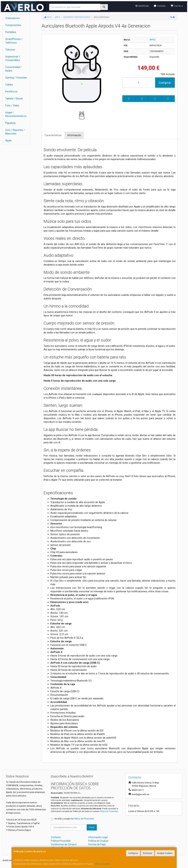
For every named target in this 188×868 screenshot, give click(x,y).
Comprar (165, 83)
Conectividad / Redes (13, 69)
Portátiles (11, 32)
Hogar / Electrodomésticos (16, 114)
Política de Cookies (102, 864)
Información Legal (98, 837)
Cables (9, 85)
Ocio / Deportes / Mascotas (15, 132)
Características (53, 135)
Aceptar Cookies (165, 853)
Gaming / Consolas (16, 78)
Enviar (92, 827)
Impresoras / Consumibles (13, 58)
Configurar (133, 853)
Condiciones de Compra (64, 844)
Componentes (13, 25)
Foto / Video (12, 106)
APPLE (153, 40)
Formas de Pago (97, 844)
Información (74, 135)
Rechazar (148, 853)
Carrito (177, 6)
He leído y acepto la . (74, 819)
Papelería (10, 123)
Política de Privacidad (109, 811)
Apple (8, 141)
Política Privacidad (61, 841)
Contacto (160, 6)
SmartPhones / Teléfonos (14, 41)
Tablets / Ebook (14, 99)
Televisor (10, 50)
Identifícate (142, 6)
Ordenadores (13, 18)
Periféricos (11, 92)
